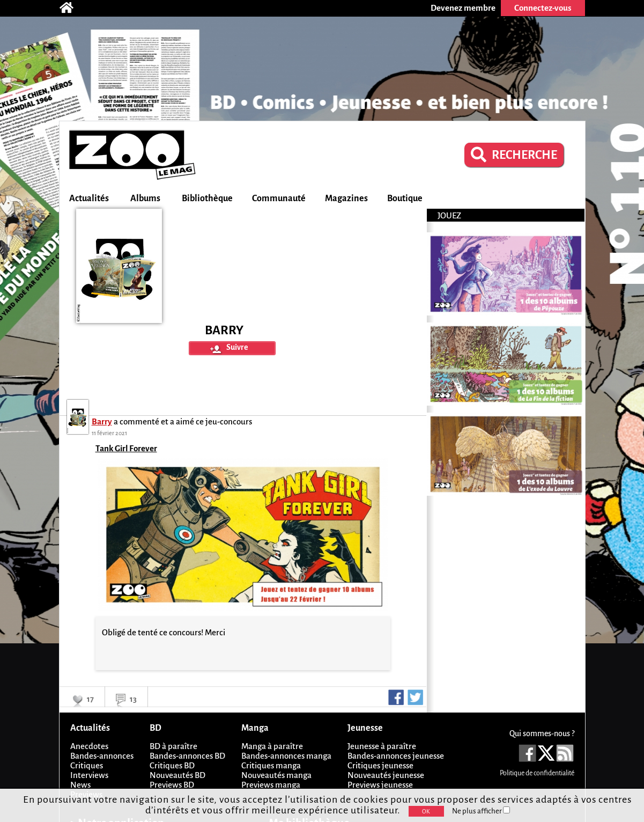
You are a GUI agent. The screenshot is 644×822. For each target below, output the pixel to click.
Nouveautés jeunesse (386, 775)
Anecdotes (89, 746)
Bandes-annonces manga (286, 756)
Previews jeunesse (380, 785)
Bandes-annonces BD (187, 756)
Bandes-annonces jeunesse (396, 756)
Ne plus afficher (481, 811)
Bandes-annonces (102, 756)
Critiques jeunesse (380, 765)
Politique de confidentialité (537, 773)
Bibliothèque (207, 199)
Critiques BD (172, 765)
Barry (102, 421)
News (80, 785)
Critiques (87, 765)
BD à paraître (173, 746)
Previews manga (271, 785)
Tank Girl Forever (126, 448)
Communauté (279, 199)
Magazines (346, 199)
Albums (145, 199)
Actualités (89, 199)
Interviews (89, 775)
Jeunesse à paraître (382, 746)
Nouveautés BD (177, 775)
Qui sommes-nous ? (542, 733)
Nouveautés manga (276, 775)
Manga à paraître (272, 746)
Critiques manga (271, 765)
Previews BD (172, 785)
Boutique (405, 199)
